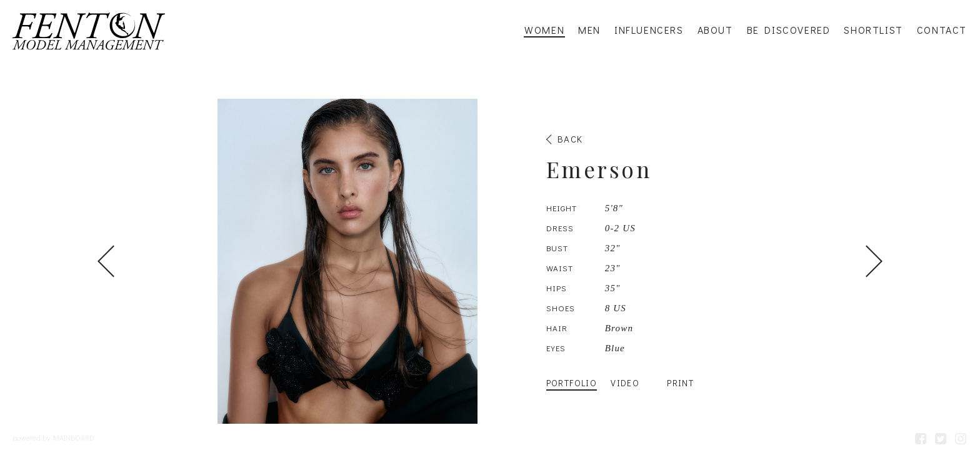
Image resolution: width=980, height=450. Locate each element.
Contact (942, 30)
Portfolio (572, 383)
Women (544, 30)
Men (589, 30)
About (715, 30)
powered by (53, 437)
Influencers (649, 30)
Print (680, 383)
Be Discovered (789, 30)
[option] (490, 261)
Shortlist (873, 30)
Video (625, 383)
